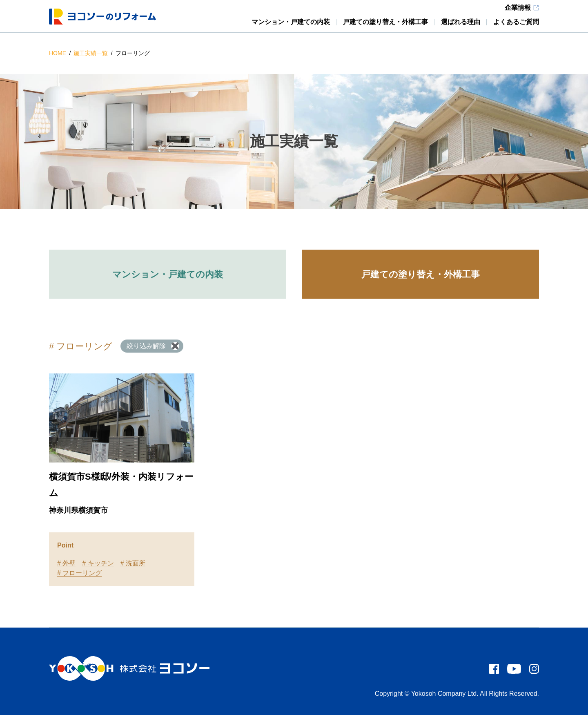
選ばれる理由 (461, 22)
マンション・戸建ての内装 (291, 22)
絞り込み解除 (146, 346)
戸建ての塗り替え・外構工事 (385, 22)
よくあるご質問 (516, 22)
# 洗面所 (133, 563)
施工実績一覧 (91, 53)
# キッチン (98, 563)
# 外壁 (66, 563)
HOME (58, 53)
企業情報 (518, 8)
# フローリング (79, 573)
